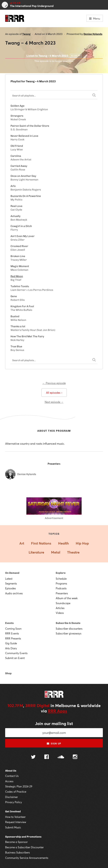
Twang (26, 34)
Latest (9, 579)
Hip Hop (82, 543)
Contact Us (12, 776)
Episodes (11, 588)
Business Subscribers (18, 852)
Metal (56, 552)
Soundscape (63, 603)
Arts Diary (11, 648)
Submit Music (13, 827)
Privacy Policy (14, 802)
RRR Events (12, 633)
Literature (36, 552)
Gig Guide (11, 643)
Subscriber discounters (69, 629)
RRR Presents (13, 638)
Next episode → (54, 402)
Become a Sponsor (16, 842)
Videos (60, 613)
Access (9, 781)
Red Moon (17, 276)
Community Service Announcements (27, 858)
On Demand (12, 573)
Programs (61, 583)
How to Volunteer (15, 817)
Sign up (54, 744)
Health (63, 543)
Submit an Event (15, 658)
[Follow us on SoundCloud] (61, 757)
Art (22, 543)
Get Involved (13, 811)
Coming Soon (13, 629)
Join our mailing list (54, 723)
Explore (61, 573)
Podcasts (61, 588)
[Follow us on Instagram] (75, 757)
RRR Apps (57, 711)
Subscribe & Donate (68, 623)
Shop (8, 673)
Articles (60, 608)
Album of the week (67, 598)
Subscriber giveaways (69, 633)
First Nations (41, 543)
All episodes (54, 393)
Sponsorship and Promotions (23, 837)
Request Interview (16, 822)
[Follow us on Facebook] (47, 757)
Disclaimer (11, 797)
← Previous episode (54, 383)
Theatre (73, 552)
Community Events (16, 653)
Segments (11, 583)
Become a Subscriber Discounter (24, 847)
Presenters (62, 593)
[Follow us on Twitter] (33, 757)
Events (9, 623)
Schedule (61, 579)
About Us (11, 771)
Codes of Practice (16, 792)
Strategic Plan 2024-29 (19, 786)
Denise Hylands (93, 34)
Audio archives (14, 593)
